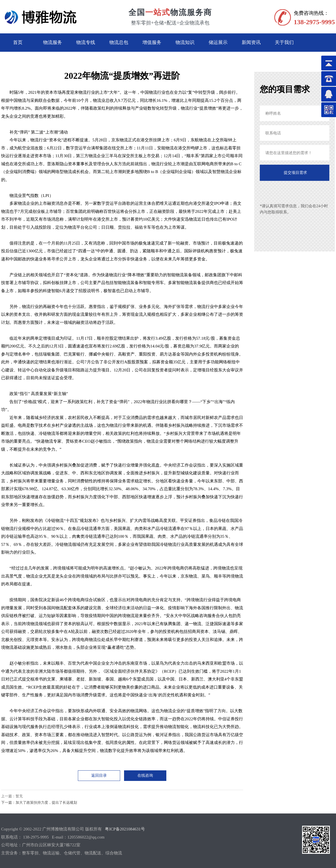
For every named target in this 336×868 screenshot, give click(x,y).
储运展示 (218, 42)
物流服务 (53, 42)
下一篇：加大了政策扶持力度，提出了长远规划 (39, 802)
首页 (18, 42)
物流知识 (185, 42)
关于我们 (284, 42)
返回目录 (99, 775)
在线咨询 (145, 775)
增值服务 (152, 42)
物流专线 (86, 42)
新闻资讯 (251, 42)
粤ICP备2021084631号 (125, 829)
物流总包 (119, 42)
